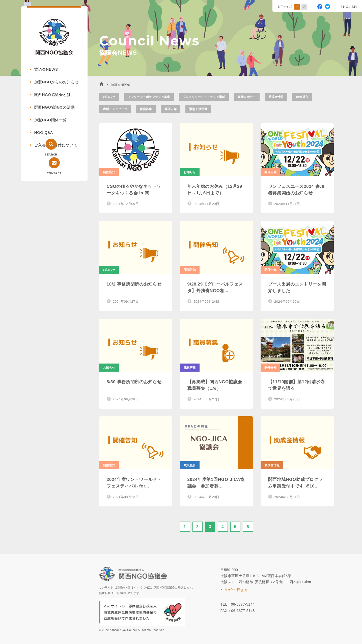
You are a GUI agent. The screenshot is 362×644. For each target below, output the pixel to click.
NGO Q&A (44, 132)
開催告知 (171, 109)
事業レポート (247, 97)
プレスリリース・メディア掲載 (204, 97)
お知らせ (109, 97)
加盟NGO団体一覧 (51, 120)
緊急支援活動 (198, 109)
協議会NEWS (46, 69)
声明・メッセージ (115, 109)
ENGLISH (349, 7)
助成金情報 (276, 97)
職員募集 (146, 109)
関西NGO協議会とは (53, 95)
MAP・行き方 (236, 590)
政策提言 (302, 97)
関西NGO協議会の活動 (55, 107)
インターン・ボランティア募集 (149, 97)
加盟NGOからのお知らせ (57, 82)
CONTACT (54, 173)
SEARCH (51, 155)
